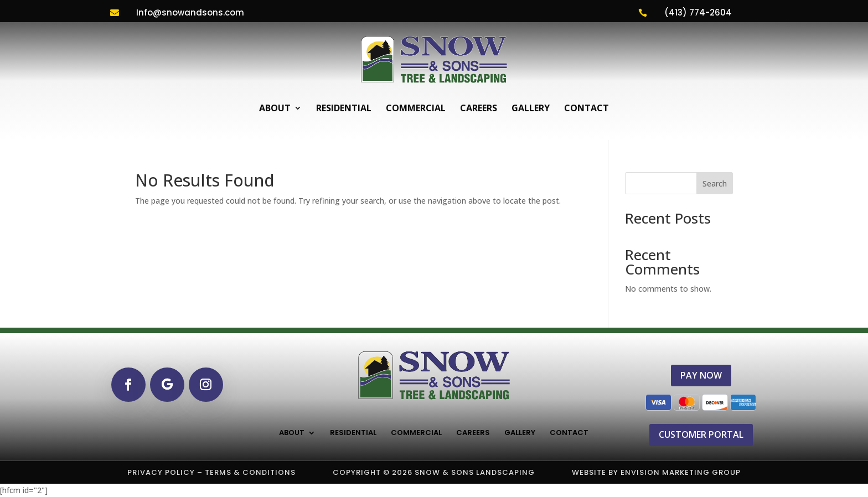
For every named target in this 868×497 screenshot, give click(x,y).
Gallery (531, 108)
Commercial (416, 108)
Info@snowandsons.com (190, 12)
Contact (587, 108)
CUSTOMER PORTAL (701, 434)
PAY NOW (701, 375)
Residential (344, 108)
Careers (479, 108)
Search (715, 183)
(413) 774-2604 (698, 12)
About (275, 108)
